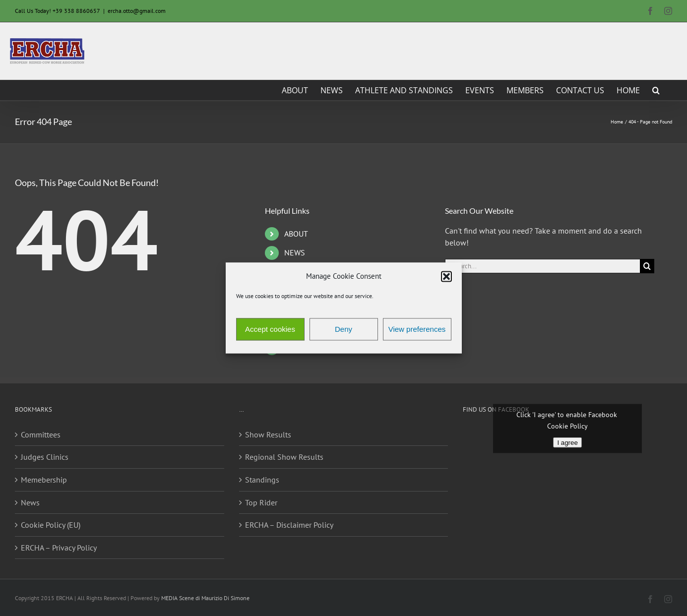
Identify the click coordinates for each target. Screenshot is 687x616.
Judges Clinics (45, 457)
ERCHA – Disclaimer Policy (289, 525)
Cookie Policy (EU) (51, 525)
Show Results (268, 434)
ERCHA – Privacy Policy (59, 548)
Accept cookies (270, 329)
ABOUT (296, 234)
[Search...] (542, 266)
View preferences (417, 329)
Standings (262, 480)
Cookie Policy (567, 426)
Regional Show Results (284, 457)
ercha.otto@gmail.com (137, 11)
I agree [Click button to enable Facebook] (567, 442)
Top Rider (261, 502)
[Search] (647, 266)
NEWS (295, 252)
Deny (343, 329)
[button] (446, 276)
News (30, 502)
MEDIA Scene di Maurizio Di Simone (205, 598)
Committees (41, 434)
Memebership (44, 480)
